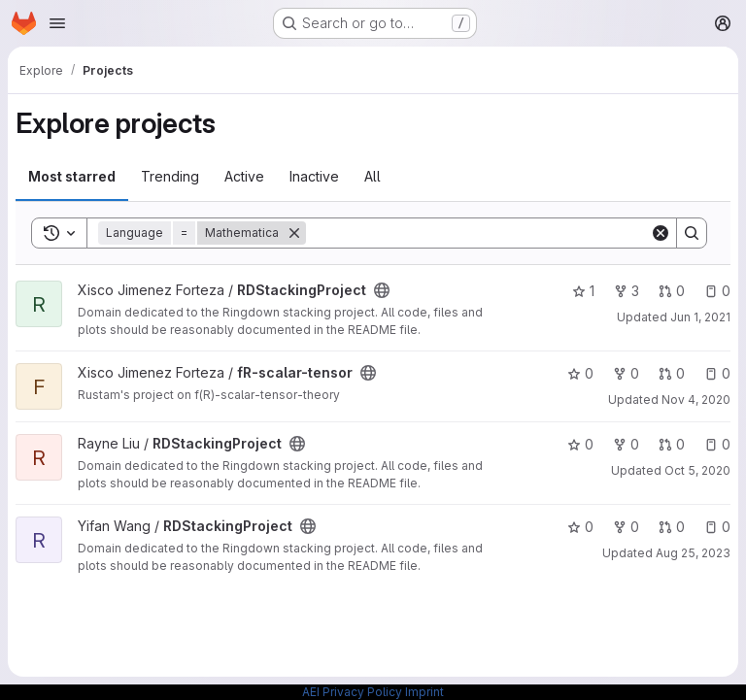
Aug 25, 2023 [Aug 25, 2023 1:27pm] (693, 553)
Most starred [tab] (72, 176)
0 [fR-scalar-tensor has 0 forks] (626, 373)
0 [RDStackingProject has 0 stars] (580, 444)
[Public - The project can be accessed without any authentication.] (382, 290)
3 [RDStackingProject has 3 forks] (627, 291)
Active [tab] (244, 176)
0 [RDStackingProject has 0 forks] (626, 444)
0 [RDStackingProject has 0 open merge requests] (672, 291)
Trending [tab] (170, 176)
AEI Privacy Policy (352, 692)
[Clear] (661, 233)
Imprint (424, 692)
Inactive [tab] (314, 176)
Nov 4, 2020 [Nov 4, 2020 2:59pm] (696, 400)
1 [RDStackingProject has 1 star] (583, 291)
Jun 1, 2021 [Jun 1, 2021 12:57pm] (700, 317)
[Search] (478, 233)
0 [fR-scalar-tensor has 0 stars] (580, 373)
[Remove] (294, 233)
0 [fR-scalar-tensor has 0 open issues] (717, 373)
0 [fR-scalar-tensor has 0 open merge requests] (672, 373)
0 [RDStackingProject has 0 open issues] (717, 291)
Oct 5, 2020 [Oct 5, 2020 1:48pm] (697, 470)
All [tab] (373, 176)
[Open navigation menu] (57, 23)
